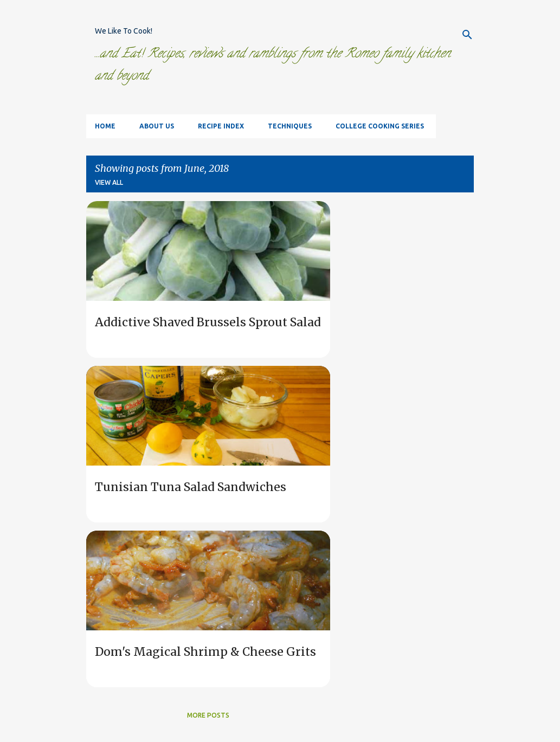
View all (109, 182)
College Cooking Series (380, 126)
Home (105, 126)
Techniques (290, 126)
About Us (157, 126)
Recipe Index (221, 126)
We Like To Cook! (124, 31)
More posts (208, 715)
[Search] (467, 35)
